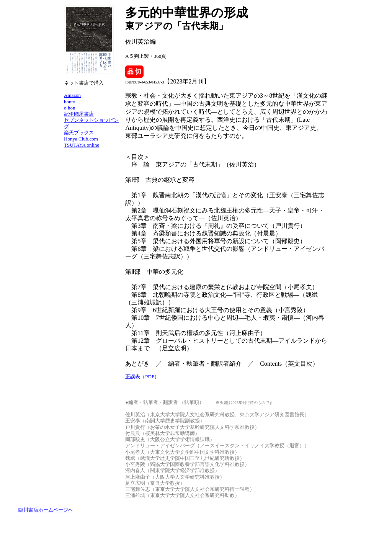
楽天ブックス (79, 133)
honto (70, 102)
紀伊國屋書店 (79, 114)
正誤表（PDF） (142, 377)
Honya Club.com (81, 139)
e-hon (70, 108)
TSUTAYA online (82, 145)
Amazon (72, 95)
